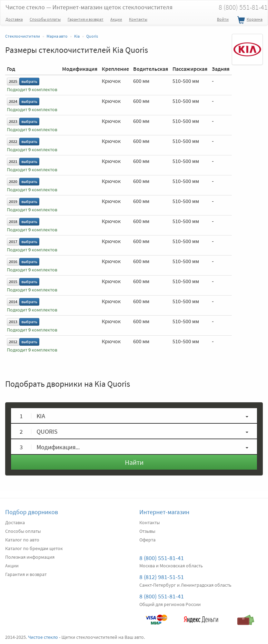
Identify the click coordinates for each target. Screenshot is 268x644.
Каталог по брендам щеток (34, 548)
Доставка (14, 19)
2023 (13, 121)
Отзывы (147, 531)
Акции (116, 19)
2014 (13, 302)
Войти (223, 19)
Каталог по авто (22, 540)
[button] (134, 416)
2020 (13, 181)
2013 (13, 322)
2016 (13, 262)
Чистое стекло (89, 7)
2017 (13, 242)
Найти (134, 462)
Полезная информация (30, 557)
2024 (13, 101)
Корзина (249, 20)
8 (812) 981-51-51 (162, 577)
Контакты (138, 19)
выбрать (29, 81)
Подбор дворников (32, 512)
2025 (13, 81)
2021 (13, 161)
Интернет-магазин (164, 512)
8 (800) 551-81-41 (162, 558)
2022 (13, 141)
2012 (13, 342)
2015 (13, 282)
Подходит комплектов (32, 90)
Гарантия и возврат (86, 19)
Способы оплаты (45, 19)
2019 (13, 201)
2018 (13, 222)
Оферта (147, 540)
